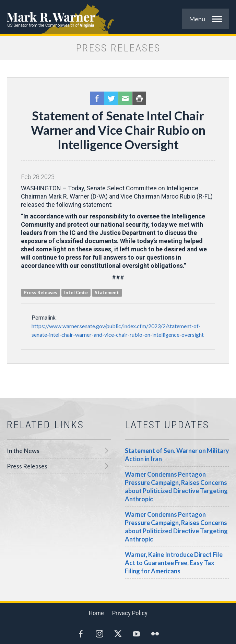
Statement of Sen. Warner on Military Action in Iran (177, 455)
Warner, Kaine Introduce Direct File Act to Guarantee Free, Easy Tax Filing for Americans (174, 563)
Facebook (97, 98)
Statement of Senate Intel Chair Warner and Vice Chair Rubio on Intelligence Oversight (118, 130)
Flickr (155, 634)
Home (96, 613)
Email (125, 98)
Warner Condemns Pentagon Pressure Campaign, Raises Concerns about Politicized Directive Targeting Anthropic (176, 487)
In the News (23, 451)
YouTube (137, 634)
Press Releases (27, 466)
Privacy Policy (130, 613)
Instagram (99, 634)
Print (139, 98)
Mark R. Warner (118, 17)
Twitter (111, 98)
